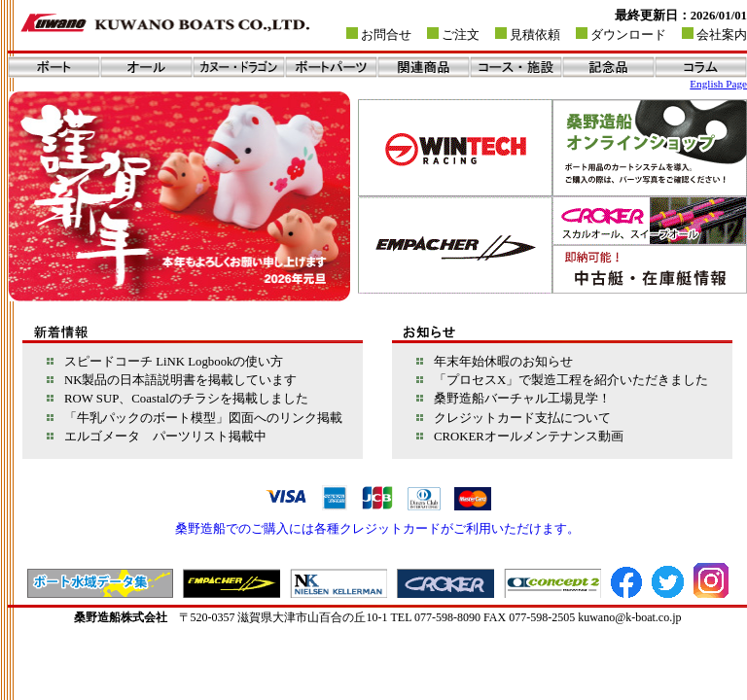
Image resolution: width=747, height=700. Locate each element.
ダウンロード (628, 35)
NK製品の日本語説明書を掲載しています (174, 380)
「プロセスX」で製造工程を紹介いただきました (565, 380)
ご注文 (461, 35)
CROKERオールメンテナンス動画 (522, 437)
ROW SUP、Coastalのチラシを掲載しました (180, 399)
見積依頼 (535, 35)
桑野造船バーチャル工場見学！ (516, 399)
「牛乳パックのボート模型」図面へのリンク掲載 (197, 418)
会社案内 (722, 35)
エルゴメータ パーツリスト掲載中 (159, 437)
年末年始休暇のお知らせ (497, 362)
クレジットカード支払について (516, 418)
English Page (718, 84)
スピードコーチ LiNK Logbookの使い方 (167, 362)
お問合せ (386, 35)
